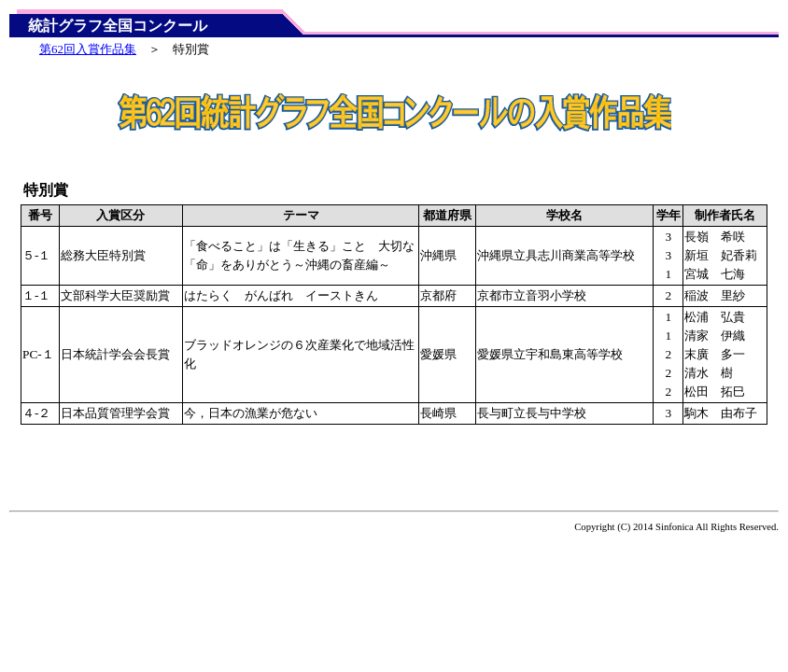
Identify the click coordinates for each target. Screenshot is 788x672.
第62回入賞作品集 (88, 49)
